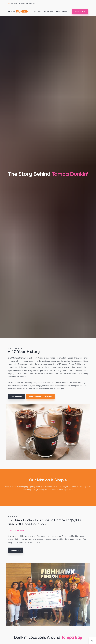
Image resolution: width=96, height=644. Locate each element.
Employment (48, 11)
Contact (65, 11)
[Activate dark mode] (92, 640)
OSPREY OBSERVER (16, 530)
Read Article (16, 550)
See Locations (16, 397)
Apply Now (80, 11)
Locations (38, 11)
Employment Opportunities (40, 397)
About (58, 11)
